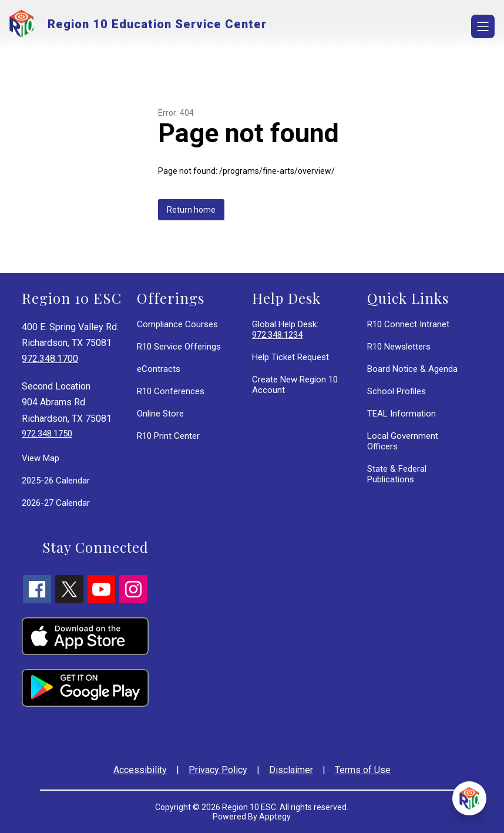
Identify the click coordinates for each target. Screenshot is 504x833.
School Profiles (397, 391)
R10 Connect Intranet (408, 324)
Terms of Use (363, 770)
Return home (191, 210)
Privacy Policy (218, 770)
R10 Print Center (168, 436)
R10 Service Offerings (179, 347)
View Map (41, 458)
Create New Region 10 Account (295, 385)
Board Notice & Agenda (412, 369)
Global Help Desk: (285, 330)
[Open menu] (483, 26)
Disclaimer (291, 770)
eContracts (159, 369)
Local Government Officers (403, 441)
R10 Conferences (171, 391)
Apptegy (275, 817)
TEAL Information (401, 414)
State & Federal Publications (397, 474)
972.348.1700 (50, 359)
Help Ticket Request (290, 357)
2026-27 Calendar (56, 503)
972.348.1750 (47, 434)
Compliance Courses (177, 324)
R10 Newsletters (399, 347)
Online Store (160, 414)
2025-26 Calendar (56, 481)
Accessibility (140, 770)
